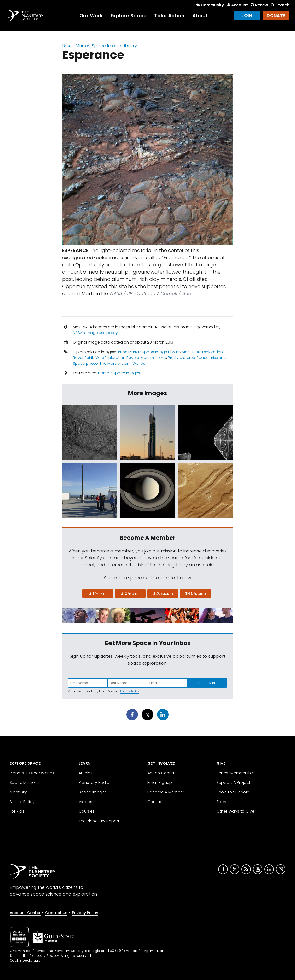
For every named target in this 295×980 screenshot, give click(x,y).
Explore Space (129, 16)
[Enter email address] (167, 683)
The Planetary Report (99, 821)
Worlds (139, 363)
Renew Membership (236, 773)
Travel (222, 802)
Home (104, 373)
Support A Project (234, 783)
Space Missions (25, 783)
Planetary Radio (94, 783)
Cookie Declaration (26, 960)
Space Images (127, 373)
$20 (163, 593)
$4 (98, 593)
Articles (86, 773)
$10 (130, 593)
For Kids (17, 811)
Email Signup (160, 783)
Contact (156, 802)
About (200, 16)
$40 (195, 593)
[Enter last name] (128, 683)
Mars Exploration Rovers (117, 358)
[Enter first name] (88, 683)
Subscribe (207, 683)
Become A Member (166, 792)
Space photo (85, 363)
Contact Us (56, 913)
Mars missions (153, 358)
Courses (87, 811)
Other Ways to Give (236, 811)
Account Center (25, 913)
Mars (186, 352)
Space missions (211, 358)
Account (237, 5)
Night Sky (18, 792)
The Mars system (115, 363)
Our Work (91, 16)
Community (210, 5)
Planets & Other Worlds (32, 773)
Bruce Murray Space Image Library (100, 46)
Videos (85, 802)
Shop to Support (233, 792)
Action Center (161, 773)
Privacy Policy (129, 691)
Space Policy (22, 802)
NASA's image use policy (95, 333)
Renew (259, 5)
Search (280, 5)
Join (247, 15)
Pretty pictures (181, 358)
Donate (276, 15)
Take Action (169, 16)
